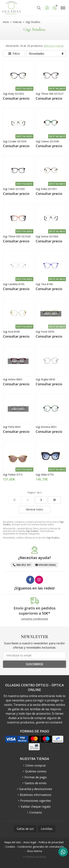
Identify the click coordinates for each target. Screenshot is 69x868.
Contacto (36, 812)
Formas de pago (36, 777)
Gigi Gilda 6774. (45, 475)
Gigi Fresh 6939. (45, 332)
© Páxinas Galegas (34, 857)
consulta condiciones (34, 619)
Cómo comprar (36, 765)
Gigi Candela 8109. (14, 284)
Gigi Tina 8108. (44, 284)
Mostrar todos (54, 46)
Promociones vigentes (36, 801)
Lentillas (47, 829)
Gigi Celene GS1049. (48, 141)
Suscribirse (35, 664)
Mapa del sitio (13, 842)
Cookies (10, 847)
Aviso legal (30, 842)
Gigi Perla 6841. (12, 427)
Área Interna (35, 851)
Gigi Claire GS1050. (14, 189)
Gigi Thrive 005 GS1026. (17, 236)
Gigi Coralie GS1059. (15, 141)
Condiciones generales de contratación (41, 847)
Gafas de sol (25, 829)
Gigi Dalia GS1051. (47, 189)
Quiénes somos (36, 771)
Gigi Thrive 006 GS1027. (50, 94)
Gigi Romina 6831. (46, 427)
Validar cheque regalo (36, 807)
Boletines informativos (36, 795)
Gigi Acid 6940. (12, 332)
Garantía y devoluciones (36, 789)
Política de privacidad (51, 842)
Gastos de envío (36, 783)
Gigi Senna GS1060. (47, 236)
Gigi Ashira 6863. (13, 379)
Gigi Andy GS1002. (14, 94)
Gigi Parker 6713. (13, 475)
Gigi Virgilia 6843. (46, 379)
